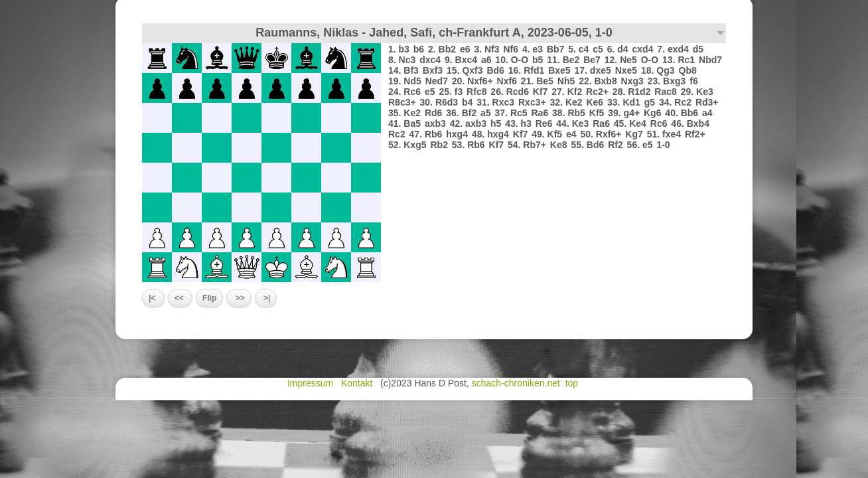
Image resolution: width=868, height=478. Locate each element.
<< (180, 298)
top (573, 383)
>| (266, 298)
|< (153, 298)
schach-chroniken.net (516, 383)
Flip (209, 298)
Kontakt (358, 383)
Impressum (312, 383)
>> (239, 298)
